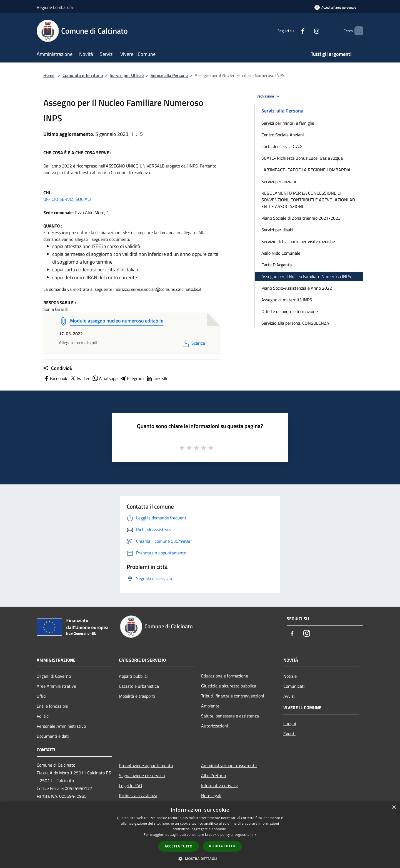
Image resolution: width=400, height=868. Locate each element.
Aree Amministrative (56, 686)
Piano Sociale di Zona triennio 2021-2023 (301, 218)
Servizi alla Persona (169, 75)
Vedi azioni (269, 96)
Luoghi (290, 724)
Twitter (80, 378)
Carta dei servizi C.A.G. (282, 146)
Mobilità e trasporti (137, 696)
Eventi (289, 734)
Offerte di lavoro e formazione (290, 311)
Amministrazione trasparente (229, 766)
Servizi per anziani (279, 181)
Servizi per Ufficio (127, 75)
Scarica (193, 343)
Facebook (55, 378)
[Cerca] (357, 31)
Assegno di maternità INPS (287, 300)
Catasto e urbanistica (139, 686)
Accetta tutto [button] (179, 846)
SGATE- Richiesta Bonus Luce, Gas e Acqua (302, 158)
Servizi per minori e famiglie (288, 123)
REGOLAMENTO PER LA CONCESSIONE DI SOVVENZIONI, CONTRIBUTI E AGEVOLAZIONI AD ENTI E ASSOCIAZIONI (308, 200)
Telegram (132, 378)
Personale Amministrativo (61, 726)
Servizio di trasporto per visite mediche (298, 241)
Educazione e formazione (225, 676)
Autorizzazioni (215, 726)
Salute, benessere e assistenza (230, 716)
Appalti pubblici (133, 676)
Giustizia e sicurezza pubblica (229, 686)
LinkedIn (157, 378)
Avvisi (289, 696)
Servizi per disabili (278, 230)
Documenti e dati (53, 736)
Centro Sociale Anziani (283, 135)
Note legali (211, 796)
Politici (43, 716)
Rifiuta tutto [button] (222, 846)
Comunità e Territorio (83, 75)
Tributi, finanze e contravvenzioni (233, 696)
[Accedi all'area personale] (335, 7)
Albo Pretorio (213, 776)
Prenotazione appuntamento (146, 766)
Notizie (290, 676)
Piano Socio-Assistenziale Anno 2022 (297, 288)
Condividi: (58, 368)
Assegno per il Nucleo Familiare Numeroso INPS (306, 276)
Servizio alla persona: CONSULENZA (295, 323)
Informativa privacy (219, 786)
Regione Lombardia (55, 7)
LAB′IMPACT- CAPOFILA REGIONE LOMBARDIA (306, 170)
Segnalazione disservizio (142, 776)
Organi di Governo (54, 676)
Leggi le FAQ (131, 786)
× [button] (394, 808)
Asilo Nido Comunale (281, 253)
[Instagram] (307, 31)
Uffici (42, 696)
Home (49, 75)
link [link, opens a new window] (253, 835)
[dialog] (200, 835)
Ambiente (210, 706)
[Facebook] (293, 31)
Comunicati (294, 686)
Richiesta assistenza (138, 796)
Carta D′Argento (277, 265)
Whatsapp (105, 378)
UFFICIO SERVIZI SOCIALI (67, 199)
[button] (200, 859)
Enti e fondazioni (52, 706)
